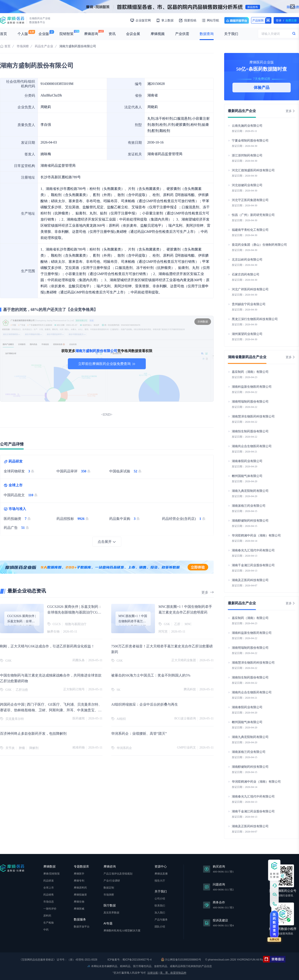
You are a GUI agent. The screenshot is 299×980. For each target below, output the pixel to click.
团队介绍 (160, 927)
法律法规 (153, 973)
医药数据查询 (274, 924)
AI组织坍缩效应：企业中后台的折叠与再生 (145, 704)
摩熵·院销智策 (52, 874)
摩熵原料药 (80, 888)
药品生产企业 (44, 46)
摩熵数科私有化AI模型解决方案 (122, 931)
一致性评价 (50, 909)
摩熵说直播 (161, 874)
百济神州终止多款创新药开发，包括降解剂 (33, 734)
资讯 (112, 34)
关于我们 (231, 34)
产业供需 (182, 34)
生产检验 (49, 923)
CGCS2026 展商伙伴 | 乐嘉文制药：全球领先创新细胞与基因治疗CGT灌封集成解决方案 (75, 612)
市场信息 (49, 902)
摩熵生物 (79, 902)
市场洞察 (23, 46)
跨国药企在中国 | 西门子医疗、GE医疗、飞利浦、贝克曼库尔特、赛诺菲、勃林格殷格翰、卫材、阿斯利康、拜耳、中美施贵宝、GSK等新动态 (51, 710)
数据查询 (207, 34)
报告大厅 (160, 881)
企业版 (44, 34)
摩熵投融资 (80, 895)
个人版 (23, 34)
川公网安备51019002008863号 (181, 959)
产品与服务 (161, 920)
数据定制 (109, 888)
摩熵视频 (158, 34)
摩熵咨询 (91, 34)
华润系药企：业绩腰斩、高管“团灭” (139, 734)
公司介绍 (160, 899)
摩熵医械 (79, 909)
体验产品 (262, 88)
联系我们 (160, 906)
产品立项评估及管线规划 (118, 874)
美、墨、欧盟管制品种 (173, 973)
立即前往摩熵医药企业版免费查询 (107, 364)
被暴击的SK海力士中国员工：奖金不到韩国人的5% (151, 675)
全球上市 (49, 888)
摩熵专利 (79, 881)
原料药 (47, 916)
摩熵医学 (79, 874)
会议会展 (133, 34)
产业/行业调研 (112, 881)
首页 (4, 34)
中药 (46, 930)
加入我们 (160, 913)
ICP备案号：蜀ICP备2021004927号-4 (129, 960)
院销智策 (67, 34)
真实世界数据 (111, 913)
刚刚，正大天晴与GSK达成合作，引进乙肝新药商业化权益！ (47, 646)
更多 (208, 592)
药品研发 (49, 881)
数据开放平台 (237, 20)
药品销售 (49, 895)
